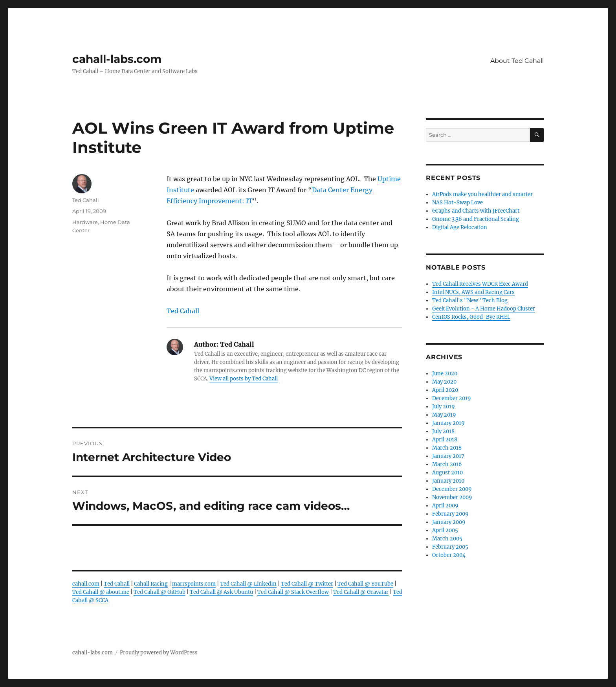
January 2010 (448, 481)
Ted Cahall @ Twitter (307, 584)
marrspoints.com (194, 584)
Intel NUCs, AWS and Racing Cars (473, 292)
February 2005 (450, 547)
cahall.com (86, 584)
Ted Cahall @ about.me (101, 592)
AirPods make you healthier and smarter (482, 194)
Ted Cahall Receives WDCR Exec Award (480, 284)
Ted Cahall (183, 311)
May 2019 (444, 415)
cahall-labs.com (117, 59)
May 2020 (444, 382)
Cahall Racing (151, 584)
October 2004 (449, 555)
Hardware (85, 222)
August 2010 (447, 473)
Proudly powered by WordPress (159, 653)
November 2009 (452, 497)
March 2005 (447, 539)
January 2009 (449, 522)
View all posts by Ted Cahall (244, 379)
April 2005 (445, 530)
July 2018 (443, 431)
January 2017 (448, 456)
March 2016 (447, 464)
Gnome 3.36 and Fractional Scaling (476, 219)
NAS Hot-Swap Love (457, 203)
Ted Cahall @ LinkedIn (248, 584)
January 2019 (448, 423)
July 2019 (444, 407)
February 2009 (450, 514)
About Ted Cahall (517, 61)
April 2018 (445, 440)
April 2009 (445, 506)
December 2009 (452, 489)
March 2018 (447, 448)
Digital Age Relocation (460, 227)
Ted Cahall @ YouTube (365, 584)
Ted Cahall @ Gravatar (361, 592)
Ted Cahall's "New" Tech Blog (470, 300)
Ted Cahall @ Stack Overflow (293, 592)
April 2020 (445, 390)
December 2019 (452, 398)
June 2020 (445, 374)
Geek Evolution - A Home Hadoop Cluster (484, 309)
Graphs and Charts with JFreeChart (476, 211)
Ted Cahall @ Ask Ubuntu (221, 592)
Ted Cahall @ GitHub (159, 592)
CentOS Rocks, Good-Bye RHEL (471, 317)
